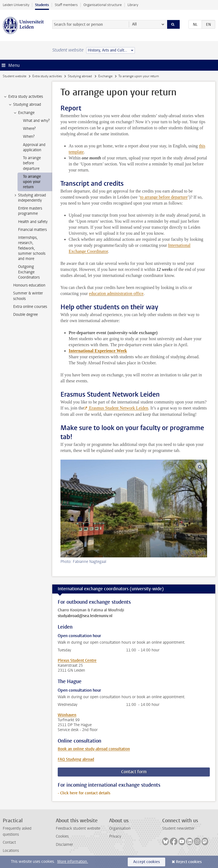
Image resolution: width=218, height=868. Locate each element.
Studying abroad (80, 76)
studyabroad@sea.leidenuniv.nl (85, 616)
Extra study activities (47, 76)
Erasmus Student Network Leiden (118, 408)
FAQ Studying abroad (76, 759)
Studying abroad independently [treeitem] (29, 198)
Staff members (66, 5)
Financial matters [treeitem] (32, 230)
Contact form (134, 772)
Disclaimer (64, 845)
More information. (73, 862)
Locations (11, 851)
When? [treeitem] (29, 137)
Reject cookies (189, 862)
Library (133, 5)
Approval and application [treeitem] (34, 147)
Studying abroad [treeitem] (24, 105)
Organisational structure (103, 5)
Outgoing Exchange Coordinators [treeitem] (29, 272)
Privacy (115, 836)
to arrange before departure (164, 197)
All (134, 24)
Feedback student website (78, 828)
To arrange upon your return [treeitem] (32, 182)
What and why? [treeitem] (36, 121)
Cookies (62, 836)
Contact (9, 842)
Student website (14, 76)
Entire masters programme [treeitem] (30, 211)
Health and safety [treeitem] (33, 222)
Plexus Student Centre (77, 661)
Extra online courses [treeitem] (30, 307)
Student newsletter (178, 828)
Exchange (105, 76)
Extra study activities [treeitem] (23, 97)
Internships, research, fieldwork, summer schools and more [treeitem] (32, 248)
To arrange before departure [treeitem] (32, 163)
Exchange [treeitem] (24, 113)
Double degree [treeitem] (25, 315)
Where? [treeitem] (29, 129)
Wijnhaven (67, 715)
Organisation (120, 828)
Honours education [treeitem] (29, 285)
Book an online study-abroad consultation (94, 749)
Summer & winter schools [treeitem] (28, 296)
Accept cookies (146, 862)
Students (42, 5)
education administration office (116, 293)
